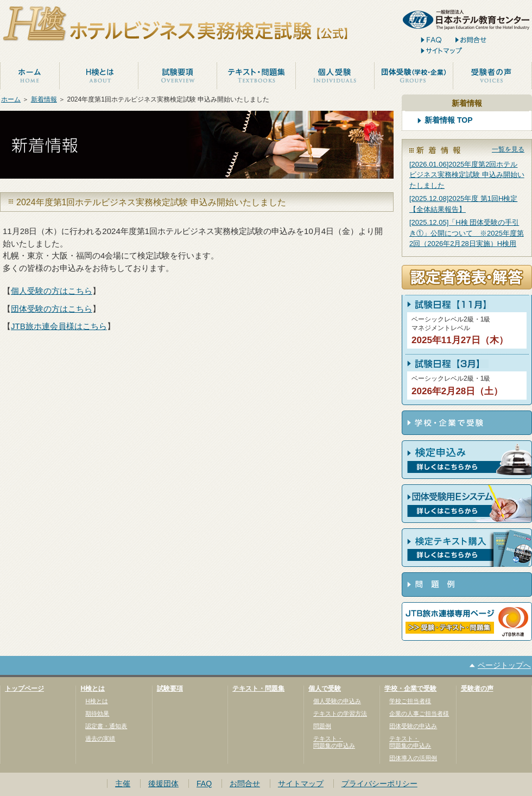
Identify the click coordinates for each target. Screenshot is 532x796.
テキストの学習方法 (340, 713)
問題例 (322, 726)
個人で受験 (325, 688)
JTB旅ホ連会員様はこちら (59, 326)
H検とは (93, 688)
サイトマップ (301, 784)
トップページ (24, 688)
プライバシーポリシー (379, 784)
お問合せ (245, 784)
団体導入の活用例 (413, 758)
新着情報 (44, 99)
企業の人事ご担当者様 (419, 713)
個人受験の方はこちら (52, 291)
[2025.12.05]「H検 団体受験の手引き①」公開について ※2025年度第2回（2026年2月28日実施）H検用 (467, 233)
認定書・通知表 (106, 726)
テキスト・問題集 (258, 688)
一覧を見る (508, 149)
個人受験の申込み (337, 701)
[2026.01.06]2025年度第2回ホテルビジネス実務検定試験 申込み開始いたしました (467, 175)
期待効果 (97, 713)
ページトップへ (504, 665)
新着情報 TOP (449, 120)
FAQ (204, 784)
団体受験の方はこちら (52, 309)
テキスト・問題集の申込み (334, 742)
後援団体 (163, 784)
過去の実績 (100, 738)
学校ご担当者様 (410, 701)
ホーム (11, 99)
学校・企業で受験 (410, 688)
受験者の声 (477, 688)
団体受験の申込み (413, 726)
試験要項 (170, 688)
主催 (123, 784)
